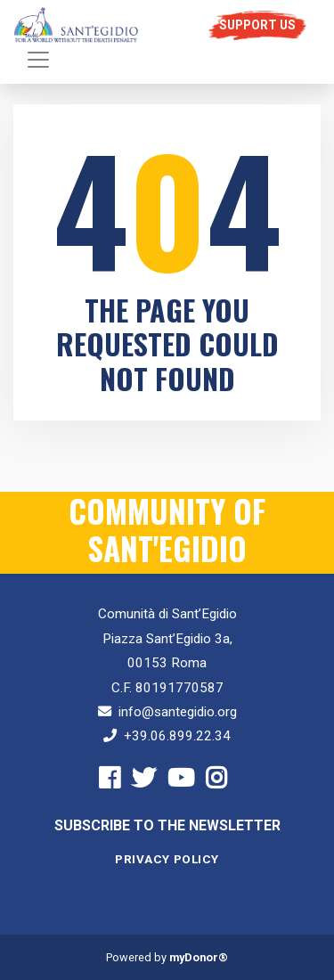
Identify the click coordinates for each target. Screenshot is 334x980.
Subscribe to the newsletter (167, 825)
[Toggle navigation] (38, 60)
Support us (257, 25)
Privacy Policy (167, 859)
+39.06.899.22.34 (177, 736)
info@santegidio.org (178, 712)
